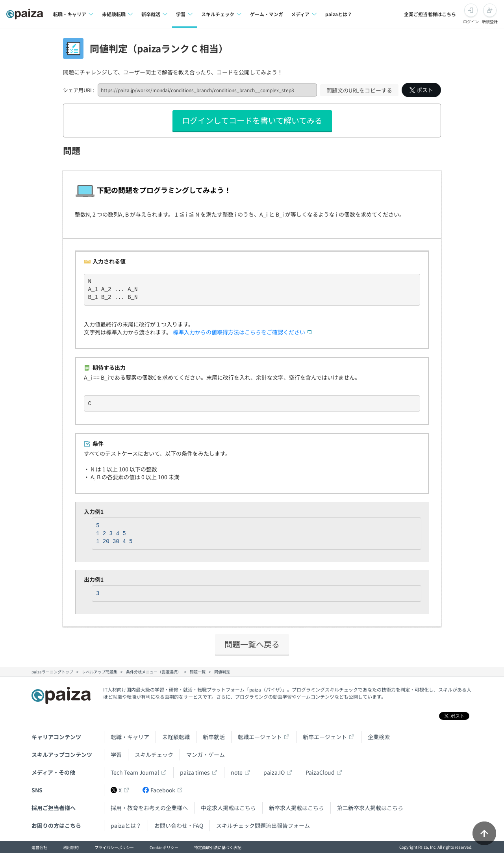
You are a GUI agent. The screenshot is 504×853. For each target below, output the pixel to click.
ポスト (421, 90)
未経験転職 (176, 737)
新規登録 (490, 21)
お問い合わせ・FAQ (179, 825)
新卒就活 (214, 737)
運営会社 (39, 847)
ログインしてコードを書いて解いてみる (252, 120)
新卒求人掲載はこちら (296, 808)
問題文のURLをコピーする (359, 90)
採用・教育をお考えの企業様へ (149, 808)
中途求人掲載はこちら (228, 808)
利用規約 (71, 847)
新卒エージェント (325, 737)
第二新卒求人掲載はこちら (370, 808)
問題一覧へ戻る (252, 644)
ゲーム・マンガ (267, 14)
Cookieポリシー (164, 847)
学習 (116, 755)
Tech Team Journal (135, 772)
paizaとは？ (339, 14)
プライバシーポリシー (114, 847)
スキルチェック (154, 755)
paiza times (195, 772)
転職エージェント (260, 737)
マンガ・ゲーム (206, 755)
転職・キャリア (130, 737)
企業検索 (379, 737)
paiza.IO (274, 772)
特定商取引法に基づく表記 (218, 847)
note (237, 772)
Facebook (159, 790)
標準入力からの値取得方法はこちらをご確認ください (239, 332)
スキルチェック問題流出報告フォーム (263, 825)
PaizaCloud (320, 772)
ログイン (471, 21)
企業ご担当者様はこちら (430, 14)
